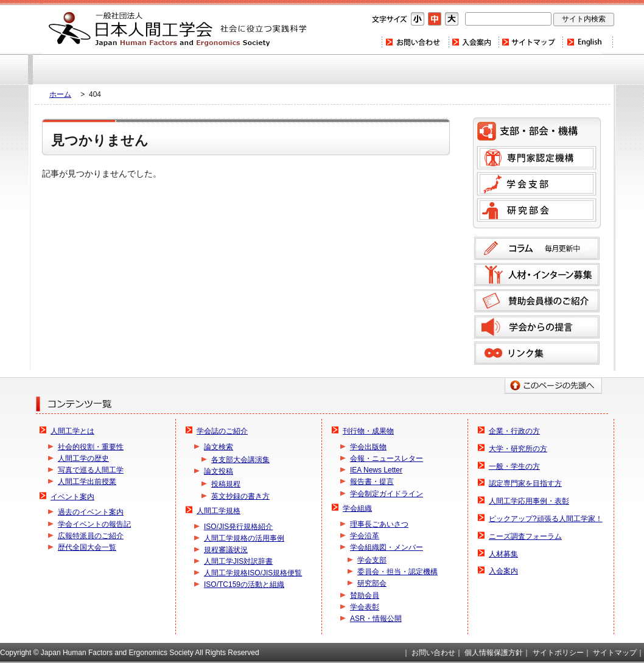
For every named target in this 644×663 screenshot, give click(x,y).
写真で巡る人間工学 (91, 470)
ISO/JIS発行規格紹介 (238, 527)
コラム (537, 248)
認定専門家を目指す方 (525, 483)
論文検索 (219, 447)
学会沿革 (365, 536)
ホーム (60, 94)
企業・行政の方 (514, 431)
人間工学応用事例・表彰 (529, 501)
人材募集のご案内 (537, 275)
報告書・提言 (372, 482)
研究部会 (537, 210)
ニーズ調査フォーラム (525, 536)
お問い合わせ (415, 42)
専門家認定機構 (537, 158)
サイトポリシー (558, 653)
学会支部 (537, 184)
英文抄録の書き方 (240, 496)
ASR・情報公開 (376, 619)
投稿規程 (226, 484)
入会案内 (473, 42)
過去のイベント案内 (91, 512)
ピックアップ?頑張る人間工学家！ (546, 519)
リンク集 (537, 353)
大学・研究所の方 (518, 449)
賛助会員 (365, 595)
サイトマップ (530, 42)
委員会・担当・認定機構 (397, 572)
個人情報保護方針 (494, 653)
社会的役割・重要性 (91, 447)
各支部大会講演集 (240, 460)
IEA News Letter (376, 470)
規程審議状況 (226, 550)
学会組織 (357, 508)
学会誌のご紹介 (222, 431)
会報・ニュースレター (387, 458)
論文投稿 (219, 471)
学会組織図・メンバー (387, 547)
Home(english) (588, 42)
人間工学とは (72, 431)
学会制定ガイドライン (387, 494)
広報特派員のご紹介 (91, 536)
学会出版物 (368, 447)
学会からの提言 (537, 327)
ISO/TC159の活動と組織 (244, 584)
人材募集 (503, 554)
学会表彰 (365, 607)
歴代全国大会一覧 (87, 547)
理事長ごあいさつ (379, 524)
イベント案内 (72, 497)
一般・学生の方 (514, 466)
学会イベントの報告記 (94, 524)
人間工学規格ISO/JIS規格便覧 (253, 573)
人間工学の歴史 (83, 458)
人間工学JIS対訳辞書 (238, 561)
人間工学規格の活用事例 (244, 538)
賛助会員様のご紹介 (537, 301)
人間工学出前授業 (87, 482)
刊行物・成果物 (368, 431)
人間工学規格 (219, 511)
